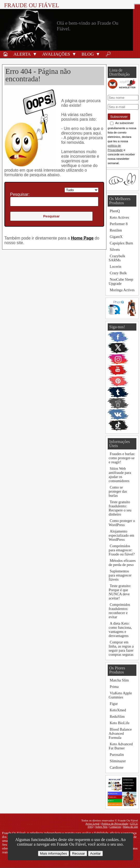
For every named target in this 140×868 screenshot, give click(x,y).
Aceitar (95, 853)
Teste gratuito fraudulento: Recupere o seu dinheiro (120, 508)
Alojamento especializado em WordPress (122, 535)
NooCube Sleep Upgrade (121, 281)
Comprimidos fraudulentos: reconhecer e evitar (119, 611)
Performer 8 (119, 224)
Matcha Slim (119, 680)
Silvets (115, 250)
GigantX (116, 237)
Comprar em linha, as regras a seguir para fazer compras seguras (121, 648)
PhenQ (115, 211)
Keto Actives (119, 217)
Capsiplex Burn (121, 243)
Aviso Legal (92, 823)
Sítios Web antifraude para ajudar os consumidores (120, 475)
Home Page (82, 238)
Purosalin (117, 755)
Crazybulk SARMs (117, 258)
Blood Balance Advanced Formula (120, 733)
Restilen (116, 230)
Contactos (115, 827)
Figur (114, 704)
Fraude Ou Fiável (32, 5)
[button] (35, 54)
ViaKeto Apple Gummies (120, 695)
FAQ (90, 827)
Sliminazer (118, 761)
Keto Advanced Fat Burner (121, 746)
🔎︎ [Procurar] (108, 54)
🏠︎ (5, 54)
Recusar (79, 853)
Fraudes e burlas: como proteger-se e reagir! (122, 458)
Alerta (22, 54)
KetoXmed (118, 710)
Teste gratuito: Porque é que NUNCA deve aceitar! (120, 592)
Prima (114, 687)
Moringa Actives (122, 290)
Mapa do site (130, 827)
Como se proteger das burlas (118, 491)
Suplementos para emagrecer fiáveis (120, 575)
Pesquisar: (20, 194)
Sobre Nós (101, 827)
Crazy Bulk (118, 273)
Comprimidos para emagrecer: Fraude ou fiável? (122, 550)
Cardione (117, 767)
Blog (88, 54)
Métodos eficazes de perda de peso (122, 563)
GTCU (134, 823)
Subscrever (119, 117)
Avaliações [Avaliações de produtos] (56, 54)
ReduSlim (117, 716)
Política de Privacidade (115, 823)
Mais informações (53, 853)
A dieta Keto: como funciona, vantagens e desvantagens (120, 630)
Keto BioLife (120, 723)
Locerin (116, 267)
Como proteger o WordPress (122, 523)
